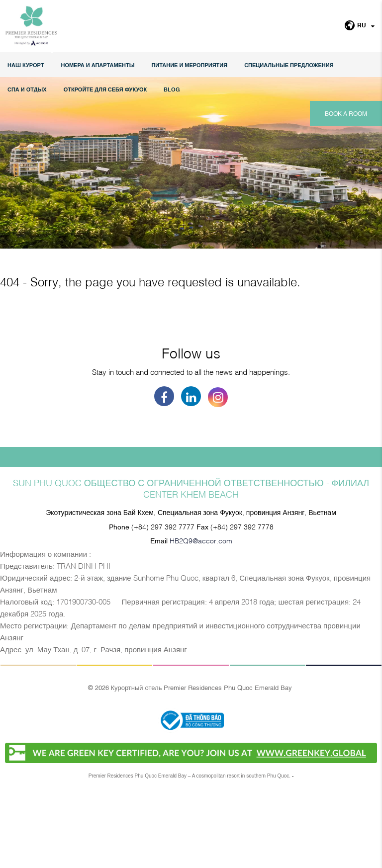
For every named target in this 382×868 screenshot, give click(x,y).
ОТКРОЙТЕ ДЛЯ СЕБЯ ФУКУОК (105, 89)
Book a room (346, 113)
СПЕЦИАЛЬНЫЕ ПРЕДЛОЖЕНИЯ (289, 65)
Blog (172, 89)
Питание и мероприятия (189, 65)
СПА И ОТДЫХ (27, 89)
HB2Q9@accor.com (201, 615)
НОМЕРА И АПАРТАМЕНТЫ (97, 65)
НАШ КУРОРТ (26, 65)
